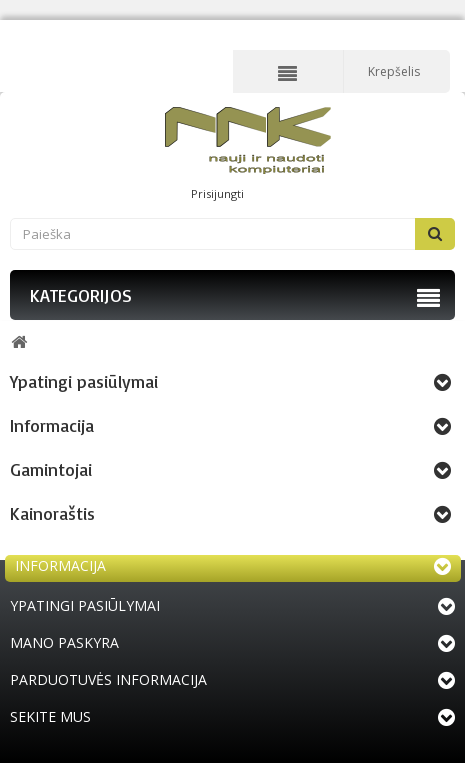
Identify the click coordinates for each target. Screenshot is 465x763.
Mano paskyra (64, 642)
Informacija (52, 425)
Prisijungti (217, 193)
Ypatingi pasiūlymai (84, 381)
